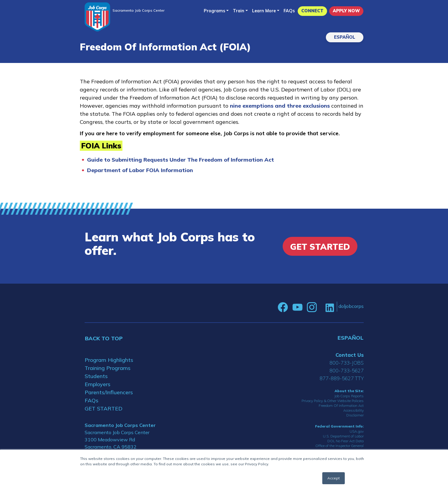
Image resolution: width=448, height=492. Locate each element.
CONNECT (312, 11)
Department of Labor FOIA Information (140, 170)
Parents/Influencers (109, 392)
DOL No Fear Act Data (346, 441)
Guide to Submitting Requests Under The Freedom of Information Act (180, 160)
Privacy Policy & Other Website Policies (333, 401)
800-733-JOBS (347, 363)
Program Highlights (109, 360)
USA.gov (357, 431)
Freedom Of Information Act (341, 406)
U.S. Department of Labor (343, 436)
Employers (98, 384)
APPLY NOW (346, 11)
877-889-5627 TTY (342, 378)
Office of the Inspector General (340, 446)
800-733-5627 (347, 370)
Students (96, 376)
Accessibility (353, 410)
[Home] (97, 17)
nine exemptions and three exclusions (281, 106)
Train (239, 11)
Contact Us (350, 355)
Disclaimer (355, 415)
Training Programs (108, 368)
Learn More (264, 11)
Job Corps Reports (349, 396)
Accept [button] (334, 478)
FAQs (289, 11)
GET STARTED (104, 409)
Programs (215, 11)
